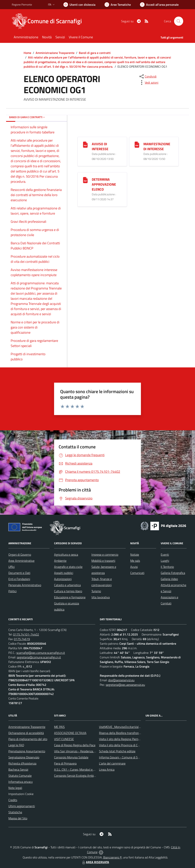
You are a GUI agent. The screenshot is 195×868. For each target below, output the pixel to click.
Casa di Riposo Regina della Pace (75, 745)
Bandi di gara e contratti (95, 53)
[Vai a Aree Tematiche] (118, 5)
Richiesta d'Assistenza (22, 763)
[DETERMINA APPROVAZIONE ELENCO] (85, 180)
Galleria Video (169, 579)
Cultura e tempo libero (68, 591)
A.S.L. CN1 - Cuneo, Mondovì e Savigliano (80, 769)
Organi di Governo (20, 555)
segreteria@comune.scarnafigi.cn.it (39, 657)
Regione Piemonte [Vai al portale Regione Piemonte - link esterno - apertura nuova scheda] (22, 4)
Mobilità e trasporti (103, 561)
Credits (13, 800)
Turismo (96, 591)
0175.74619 (22, 639)
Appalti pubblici (64, 573)
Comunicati (137, 573)
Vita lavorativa (101, 597)
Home (27, 53)
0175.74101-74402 (26, 634)
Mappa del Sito (18, 818)
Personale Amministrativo (25, 585)
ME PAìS (59, 727)
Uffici (12, 567)
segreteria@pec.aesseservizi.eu (125, 685)
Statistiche (15, 812)
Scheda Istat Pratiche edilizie (117, 751)
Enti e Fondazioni (19, 579)
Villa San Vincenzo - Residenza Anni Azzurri (82, 751)
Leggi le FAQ (16, 745)
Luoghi (165, 561)
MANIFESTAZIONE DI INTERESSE (157, 146)
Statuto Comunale (20, 776)
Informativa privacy (21, 782)
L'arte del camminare (112, 763)
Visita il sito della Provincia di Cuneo (121, 745)
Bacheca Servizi (18, 769)
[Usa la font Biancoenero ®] (79, 5)
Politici (12, 591)
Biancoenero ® (112, 857)
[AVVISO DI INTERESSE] (85, 144)
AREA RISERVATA (95, 862)
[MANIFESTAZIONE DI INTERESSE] (137, 144)
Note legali (15, 788)
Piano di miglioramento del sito (28, 739)
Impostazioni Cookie (21, 794)
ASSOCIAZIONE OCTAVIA (70, 733)
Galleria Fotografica (173, 573)
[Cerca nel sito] (179, 21)
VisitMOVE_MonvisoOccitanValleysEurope (126, 727)
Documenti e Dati (19, 573)
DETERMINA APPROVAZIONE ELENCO (104, 184)
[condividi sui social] (148, 76)
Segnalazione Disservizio (24, 757)
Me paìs (135, 561)
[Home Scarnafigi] (49, 21)
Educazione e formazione (70, 597)
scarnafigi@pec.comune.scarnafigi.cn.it (41, 653)
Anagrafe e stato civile (68, 567)
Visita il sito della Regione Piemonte (122, 739)
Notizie (135, 555)
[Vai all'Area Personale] (159, 5)
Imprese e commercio (105, 555)
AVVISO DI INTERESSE (100, 146)
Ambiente (60, 561)
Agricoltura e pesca (66, 555)
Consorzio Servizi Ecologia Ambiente (77, 776)
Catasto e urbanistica (67, 585)
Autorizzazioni (63, 579)
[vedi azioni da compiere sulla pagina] (149, 83)
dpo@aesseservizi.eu (121, 680)
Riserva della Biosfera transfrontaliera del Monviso (131, 733)
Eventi (165, 555)
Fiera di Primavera (65, 763)
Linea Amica (107, 769)
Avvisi (134, 567)
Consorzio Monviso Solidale (71, 757)
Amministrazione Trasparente (55, 53)
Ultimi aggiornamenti (22, 806)
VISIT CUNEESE (64, 739)
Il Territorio (167, 567)
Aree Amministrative (21, 561)
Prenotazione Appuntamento (27, 751)
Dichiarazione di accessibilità (26, 733)
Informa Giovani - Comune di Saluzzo (122, 757)
